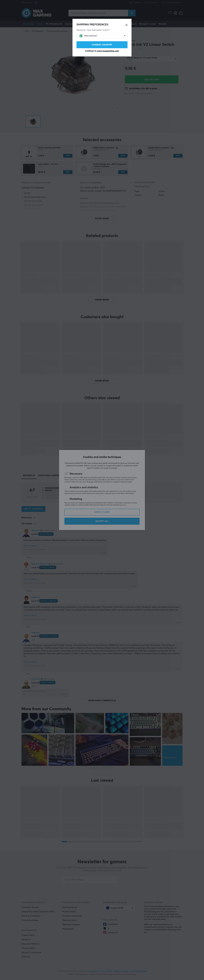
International (88, 36)
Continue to (102, 51)
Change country (102, 45)
